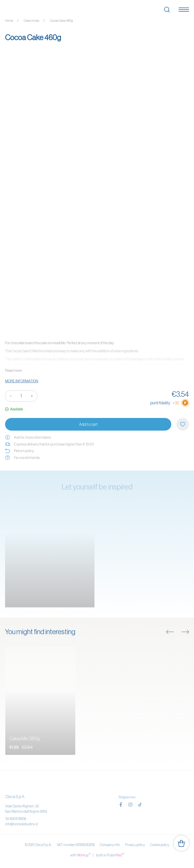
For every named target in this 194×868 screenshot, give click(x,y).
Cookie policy (160, 845)
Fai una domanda (22, 458)
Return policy (19, 451)
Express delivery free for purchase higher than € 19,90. (50, 444)
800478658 (18, 819)
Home (9, 21)
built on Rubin (110, 855)
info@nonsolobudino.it (21, 824)
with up (80, 855)
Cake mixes (31, 21)
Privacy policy (135, 845)
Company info (110, 845)
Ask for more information (28, 437)
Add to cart (88, 424)
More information (22, 381)
